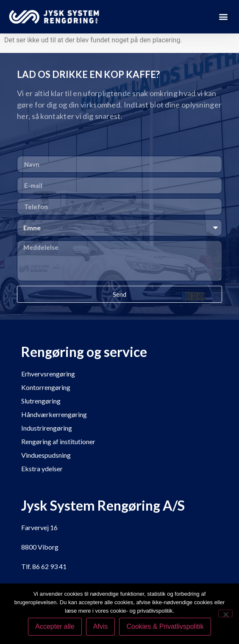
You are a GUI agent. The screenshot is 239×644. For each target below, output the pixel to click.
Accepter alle (55, 626)
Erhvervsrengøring (48, 374)
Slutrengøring (41, 401)
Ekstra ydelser (42, 468)
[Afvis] (225, 614)
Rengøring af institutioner (58, 441)
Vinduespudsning (46, 455)
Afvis (101, 626)
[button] (224, 17)
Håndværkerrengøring (54, 414)
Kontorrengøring (46, 387)
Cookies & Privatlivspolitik (165, 626)
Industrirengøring (47, 428)
